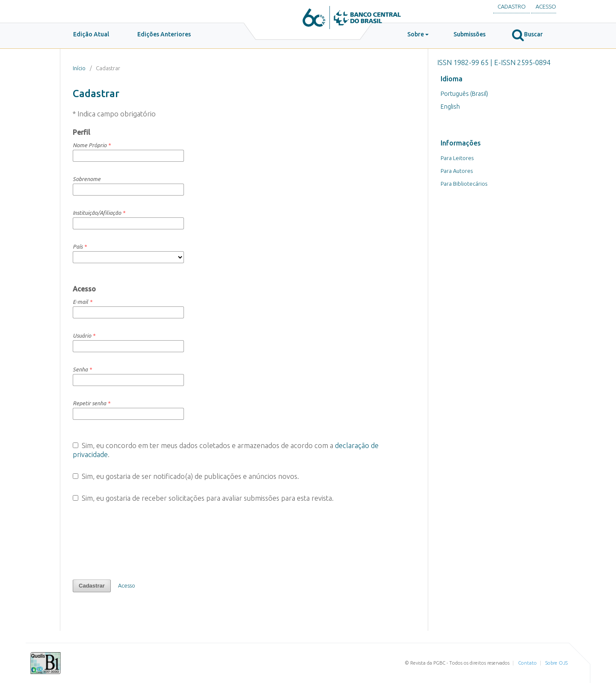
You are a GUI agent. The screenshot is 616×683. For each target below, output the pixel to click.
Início (79, 68)
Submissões (469, 34)
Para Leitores (457, 158)
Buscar (527, 35)
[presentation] (138, 541)
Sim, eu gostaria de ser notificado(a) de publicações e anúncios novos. (186, 476)
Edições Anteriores (164, 34)
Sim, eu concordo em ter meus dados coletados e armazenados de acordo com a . (226, 450)
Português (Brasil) (464, 94)
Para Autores (457, 171)
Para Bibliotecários (464, 184)
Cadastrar (92, 586)
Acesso (546, 6)
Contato (527, 663)
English (450, 107)
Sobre (416, 34)
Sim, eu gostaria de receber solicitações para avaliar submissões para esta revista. (203, 498)
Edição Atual (91, 34)
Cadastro (512, 6)
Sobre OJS (557, 663)
